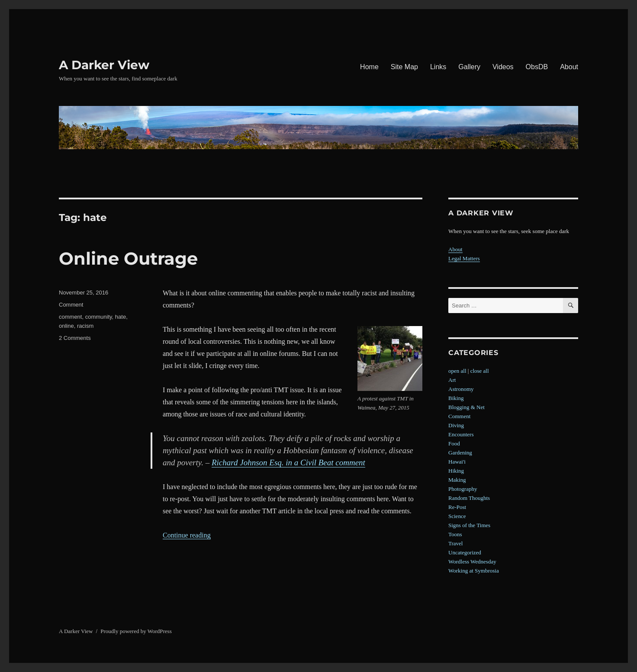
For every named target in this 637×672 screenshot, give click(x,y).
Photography (463, 489)
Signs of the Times (469, 525)
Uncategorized (465, 552)
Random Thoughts (469, 498)
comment (70, 317)
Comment (71, 305)
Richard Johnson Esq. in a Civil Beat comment (288, 462)
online (66, 326)
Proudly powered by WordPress (136, 631)
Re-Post (457, 507)
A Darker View (104, 65)
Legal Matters (464, 258)
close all (480, 371)
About (569, 67)
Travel (455, 543)
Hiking (456, 471)
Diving (456, 425)
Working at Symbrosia (474, 571)
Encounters (461, 434)
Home (369, 67)
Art (452, 380)
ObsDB (537, 67)
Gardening (460, 453)
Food (454, 443)
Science (457, 516)
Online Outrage (128, 258)
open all (457, 371)
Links (438, 67)
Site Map (404, 67)
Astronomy (461, 389)
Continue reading (187, 535)
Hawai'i (457, 462)
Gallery (469, 67)
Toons (455, 534)
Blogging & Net (466, 407)
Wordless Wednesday (472, 562)
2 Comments (75, 338)
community (99, 317)
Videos (503, 67)
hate (121, 317)
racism (85, 326)
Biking (456, 398)
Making (457, 480)
